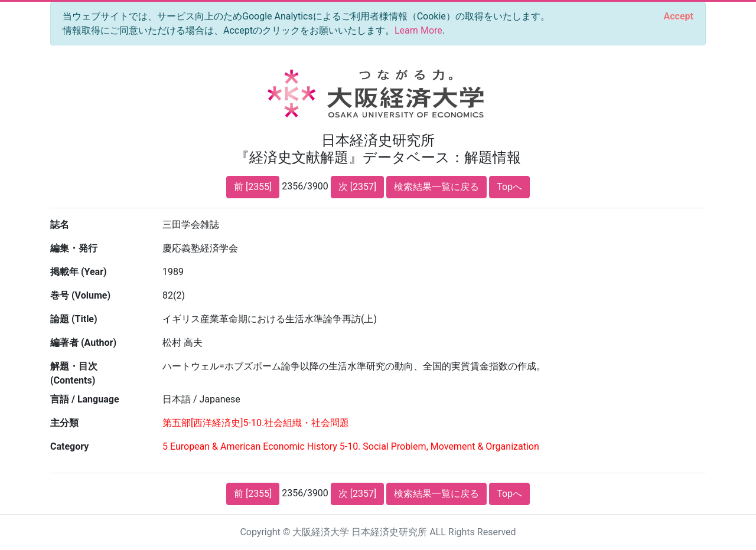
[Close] (679, 17)
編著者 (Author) (83, 343)
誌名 (60, 225)
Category (69, 446)
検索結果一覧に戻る (436, 187)
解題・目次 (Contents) (74, 373)
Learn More (418, 30)
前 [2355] (253, 187)
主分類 (64, 423)
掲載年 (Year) (79, 272)
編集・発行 (74, 248)
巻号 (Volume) (80, 295)
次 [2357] (357, 187)
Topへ (509, 187)
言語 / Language (85, 399)
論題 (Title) (74, 319)
